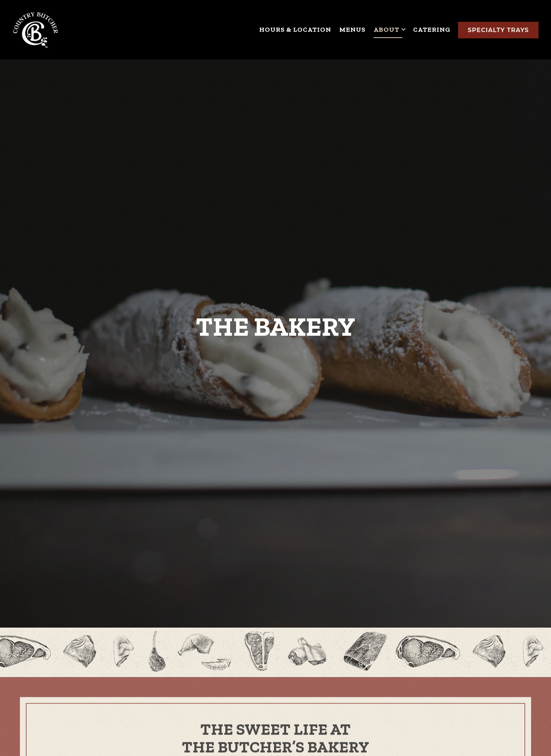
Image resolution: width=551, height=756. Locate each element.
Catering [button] (432, 30)
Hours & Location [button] (295, 30)
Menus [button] (352, 30)
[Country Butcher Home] (35, 30)
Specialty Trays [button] (498, 30)
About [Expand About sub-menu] (389, 29)
